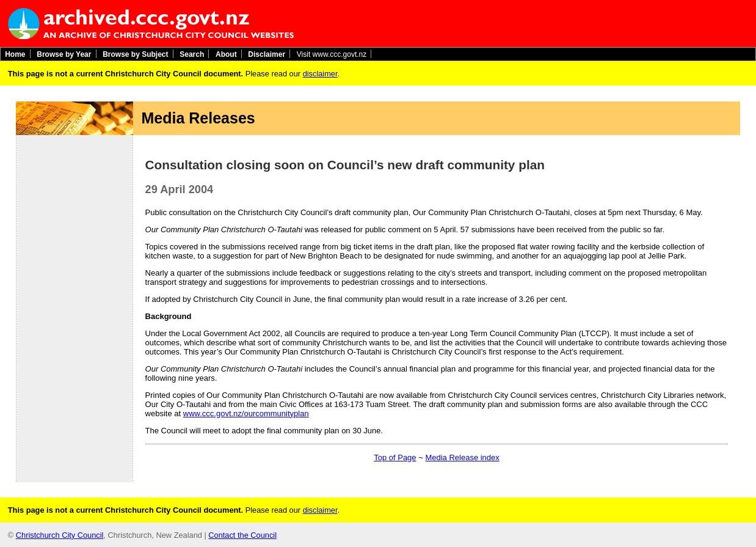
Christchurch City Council (60, 535)
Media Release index (462, 457)
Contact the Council (242, 535)
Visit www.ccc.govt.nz (332, 54)
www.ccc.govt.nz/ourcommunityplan (246, 413)
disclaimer (320, 74)
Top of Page (395, 457)
